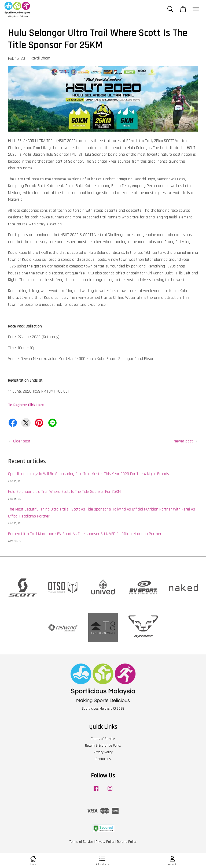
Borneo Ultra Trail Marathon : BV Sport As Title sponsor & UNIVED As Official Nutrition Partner (85, 534)
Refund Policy (127, 842)
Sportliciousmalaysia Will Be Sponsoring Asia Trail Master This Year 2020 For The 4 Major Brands (89, 474)
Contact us (103, 759)
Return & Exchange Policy (103, 746)
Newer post (183, 441)
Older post (22, 441)
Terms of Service (103, 739)
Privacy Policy (103, 752)
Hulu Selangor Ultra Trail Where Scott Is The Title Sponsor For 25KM (64, 492)
